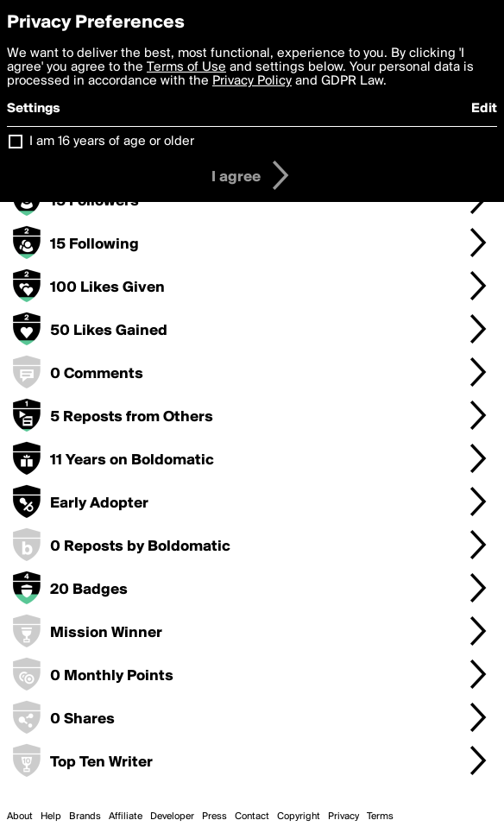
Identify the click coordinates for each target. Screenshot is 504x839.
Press (214, 817)
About (20, 817)
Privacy (343, 817)
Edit (484, 109)
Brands (85, 817)
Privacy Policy (252, 81)
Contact (252, 817)
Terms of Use (186, 67)
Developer (172, 817)
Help (51, 817)
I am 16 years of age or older (112, 142)
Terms (380, 817)
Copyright (299, 817)
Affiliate (126, 817)
